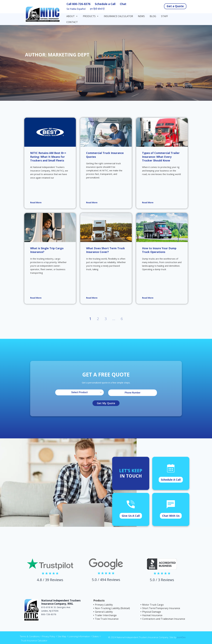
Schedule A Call (171, 480)
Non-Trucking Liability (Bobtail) (112, 608)
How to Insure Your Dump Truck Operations (159, 250)
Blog (153, 16)
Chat (123, 4)
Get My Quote (106, 403)
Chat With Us (171, 516)
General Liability (104, 612)
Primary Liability (104, 605)
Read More (36, 202)
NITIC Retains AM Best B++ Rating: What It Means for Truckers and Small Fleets (48, 157)
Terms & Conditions (30, 636)
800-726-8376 (81, 4)
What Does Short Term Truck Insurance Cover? (105, 250)
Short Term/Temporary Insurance (161, 608)
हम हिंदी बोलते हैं (97, 9)
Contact (72, 22)
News (141, 16)
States (96, 636)
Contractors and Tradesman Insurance (164, 619)
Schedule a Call (105, 4)
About (72, 16)
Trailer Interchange (106, 615)
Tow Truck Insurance (107, 619)
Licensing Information (79, 636)
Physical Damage (152, 612)
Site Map (62, 636)
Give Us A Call (131, 516)
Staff (164, 16)
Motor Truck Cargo (153, 605)
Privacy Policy (49, 636)
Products (91, 16)
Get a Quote (175, 6)
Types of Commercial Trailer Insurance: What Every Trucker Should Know (161, 157)
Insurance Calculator (118, 16)
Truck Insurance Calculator (34, 640)
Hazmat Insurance (152, 615)
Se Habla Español (76, 9)
